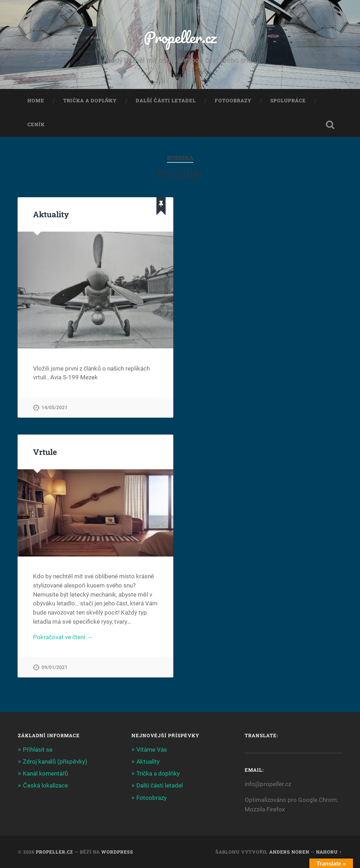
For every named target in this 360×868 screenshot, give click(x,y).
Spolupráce (288, 101)
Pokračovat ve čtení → (63, 637)
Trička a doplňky (90, 101)
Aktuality (51, 214)
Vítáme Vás (152, 750)
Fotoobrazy (233, 101)
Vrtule (45, 452)
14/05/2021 (54, 408)
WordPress (117, 852)
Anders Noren (289, 852)
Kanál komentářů (45, 773)
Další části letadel (166, 101)
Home (36, 101)
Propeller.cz (180, 37)
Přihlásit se (38, 750)
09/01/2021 (54, 667)
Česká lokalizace (45, 785)
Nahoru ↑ (329, 852)
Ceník (36, 124)
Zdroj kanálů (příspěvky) (55, 761)
